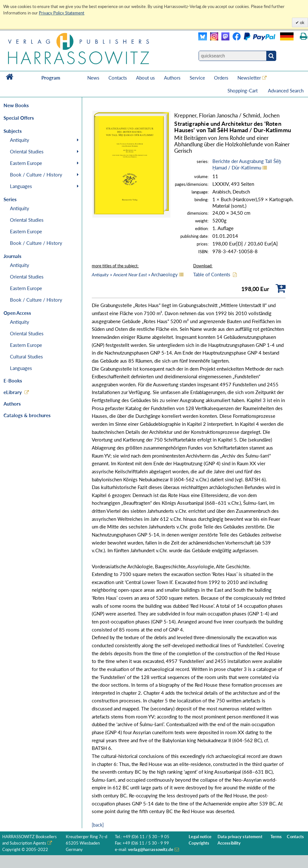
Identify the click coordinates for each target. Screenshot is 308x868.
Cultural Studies (26, 357)
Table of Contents (212, 274)
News (93, 78)
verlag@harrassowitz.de (151, 850)
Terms (276, 837)
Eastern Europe (26, 163)
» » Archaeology (135, 274)
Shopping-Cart (243, 90)
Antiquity (20, 140)
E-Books (13, 381)
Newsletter (249, 78)
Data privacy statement (240, 837)
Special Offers (19, 118)
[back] (98, 825)
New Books (16, 105)
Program (51, 78)
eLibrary (13, 392)
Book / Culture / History (36, 175)
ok (302, 22)
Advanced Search (286, 90)
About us (145, 78)
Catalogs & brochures (27, 415)
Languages (21, 186)
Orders (221, 78)
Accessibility (229, 843)
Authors (172, 78)
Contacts (118, 78)
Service (197, 78)
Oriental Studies (27, 151)
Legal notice (200, 837)
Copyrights (199, 843)
